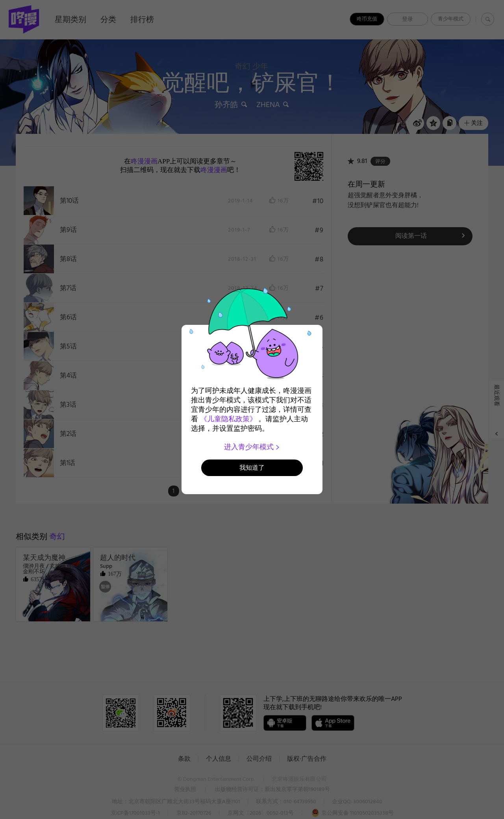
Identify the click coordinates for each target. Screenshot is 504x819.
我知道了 (252, 468)
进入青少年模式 (252, 447)
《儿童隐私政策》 (228, 419)
